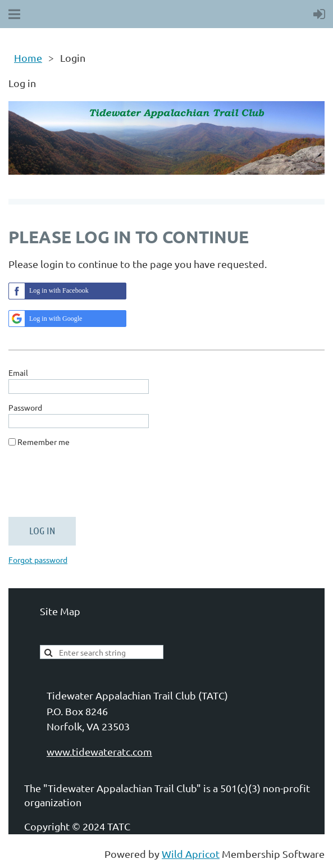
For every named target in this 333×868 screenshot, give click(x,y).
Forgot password (38, 560)
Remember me (44, 442)
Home (28, 58)
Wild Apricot (191, 854)
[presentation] (94, 487)
